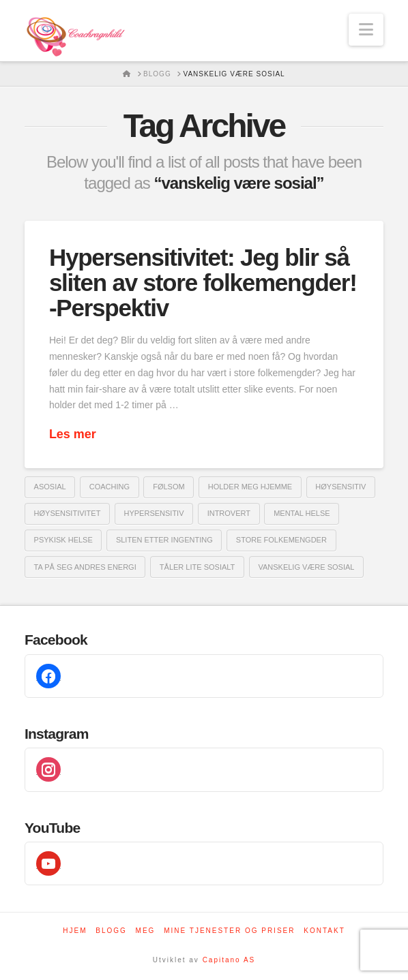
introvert (229, 513)
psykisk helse (63, 540)
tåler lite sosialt (197, 567)
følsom (169, 487)
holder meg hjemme (250, 487)
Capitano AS (229, 960)
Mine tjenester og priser (229, 931)
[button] (366, 30)
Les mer (73, 434)
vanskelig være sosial (306, 567)
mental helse (302, 513)
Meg (146, 931)
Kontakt (324, 931)
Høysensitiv (340, 487)
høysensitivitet (68, 513)
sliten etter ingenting (164, 540)
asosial (50, 487)
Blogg (111, 931)
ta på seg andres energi (85, 567)
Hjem (75, 931)
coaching (110, 487)
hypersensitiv (154, 513)
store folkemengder (281, 540)
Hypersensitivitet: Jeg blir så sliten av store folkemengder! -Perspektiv (203, 282)
